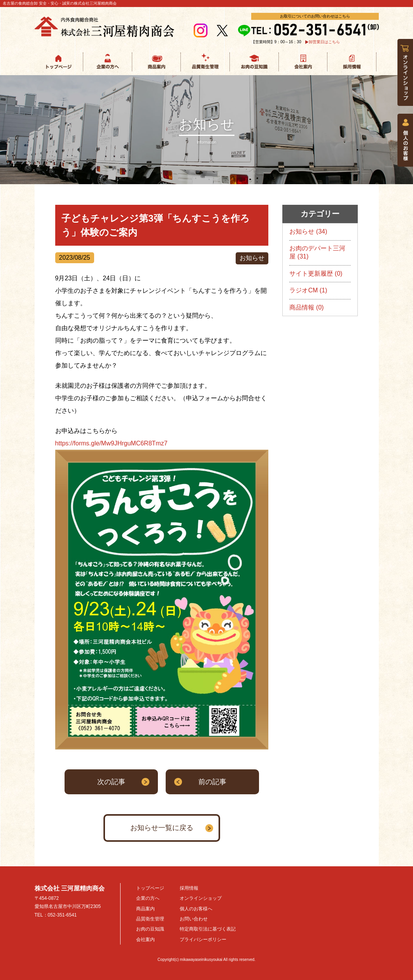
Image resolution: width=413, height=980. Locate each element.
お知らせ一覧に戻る (162, 828)
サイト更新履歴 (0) (316, 274)
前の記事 (212, 782)
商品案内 (145, 909)
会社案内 (145, 940)
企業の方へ (148, 898)
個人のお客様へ (196, 909)
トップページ (150, 888)
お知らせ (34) (308, 231)
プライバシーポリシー (203, 940)
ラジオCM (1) (308, 290)
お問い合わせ (194, 919)
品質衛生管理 (150, 919)
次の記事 (111, 782)
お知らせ (252, 258)
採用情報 (189, 888)
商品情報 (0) (306, 307)
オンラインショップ (201, 898)
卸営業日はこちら (324, 42)
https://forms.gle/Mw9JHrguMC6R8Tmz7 (111, 443)
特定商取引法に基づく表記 (208, 929)
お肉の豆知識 (150, 929)
